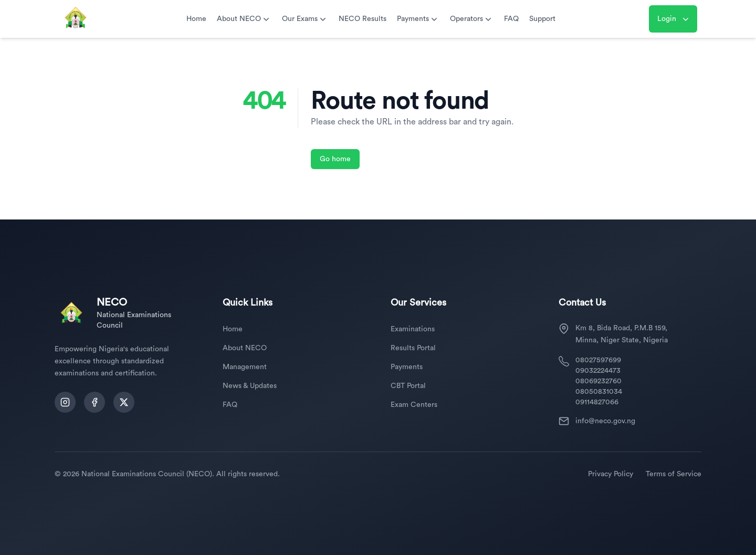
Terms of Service (674, 474)
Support (542, 19)
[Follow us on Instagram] (65, 402)
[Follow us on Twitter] (124, 402)
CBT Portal (408, 386)
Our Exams (305, 19)
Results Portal (413, 348)
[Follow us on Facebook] (94, 402)
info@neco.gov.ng (605, 421)
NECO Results (363, 19)
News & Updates (250, 386)
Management (245, 367)
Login (674, 19)
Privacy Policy (611, 474)
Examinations (413, 329)
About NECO (244, 19)
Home (196, 19)
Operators (472, 19)
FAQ (511, 19)
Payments (418, 19)
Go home (335, 159)
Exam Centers (414, 405)
